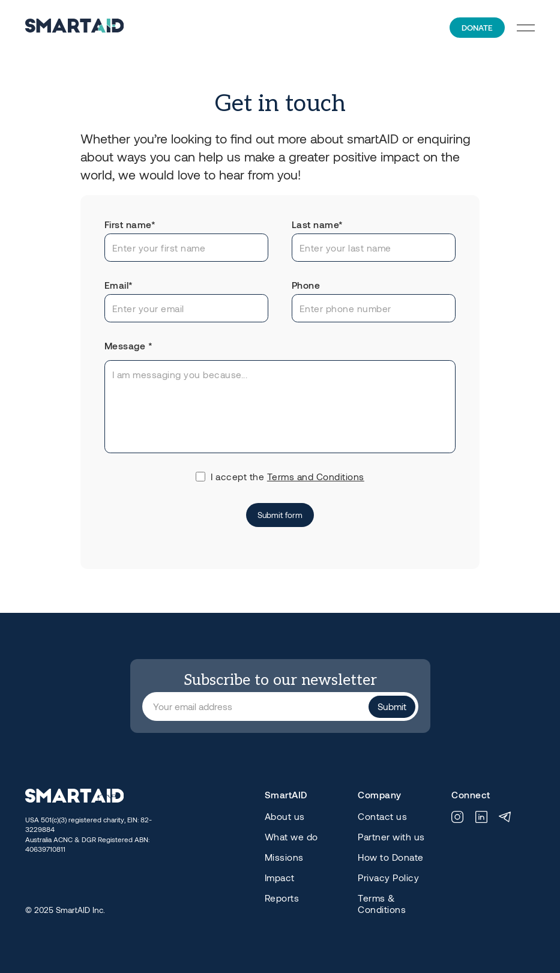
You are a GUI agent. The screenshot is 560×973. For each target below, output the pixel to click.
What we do (291, 837)
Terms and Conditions (316, 477)
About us (285, 816)
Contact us (382, 816)
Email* (119, 285)
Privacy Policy (388, 878)
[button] (526, 28)
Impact (280, 878)
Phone (306, 285)
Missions (284, 857)
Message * (129, 346)
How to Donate (391, 857)
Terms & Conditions (382, 904)
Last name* (318, 224)
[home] (74, 27)
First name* (130, 224)
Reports (282, 898)
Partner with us (391, 837)
